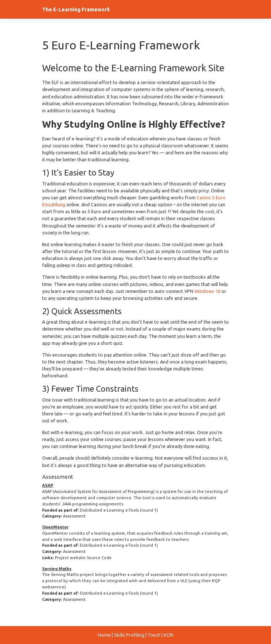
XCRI (168, 635)
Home (104, 635)
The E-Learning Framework (76, 10)
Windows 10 (207, 291)
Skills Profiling (129, 635)
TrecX (154, 635)
